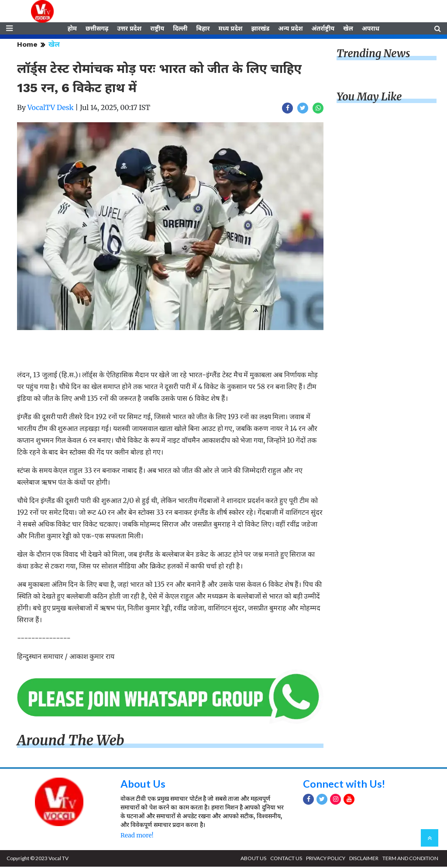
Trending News (373, 55)
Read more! (137, 837)
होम (72, 29)
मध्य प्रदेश (230, 29)
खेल (348, 29)
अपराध (371, 29)
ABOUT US (253, 859)
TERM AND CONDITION (410, 859)
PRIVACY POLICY (326, 859)
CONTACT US (286, 859)
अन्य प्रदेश (290, 29)
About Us (143, 785)
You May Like (369, 98)
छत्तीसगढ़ (97, 29)
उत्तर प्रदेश (129, 29)
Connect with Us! (344, 785)
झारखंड (260, 29)
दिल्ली (180, 29)
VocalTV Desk (51, 109)
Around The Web (71, 742)
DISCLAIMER (364, 859)
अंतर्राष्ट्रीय (323, 29)
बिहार (203, 29)
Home (27, 46)
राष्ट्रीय (157, 29)
